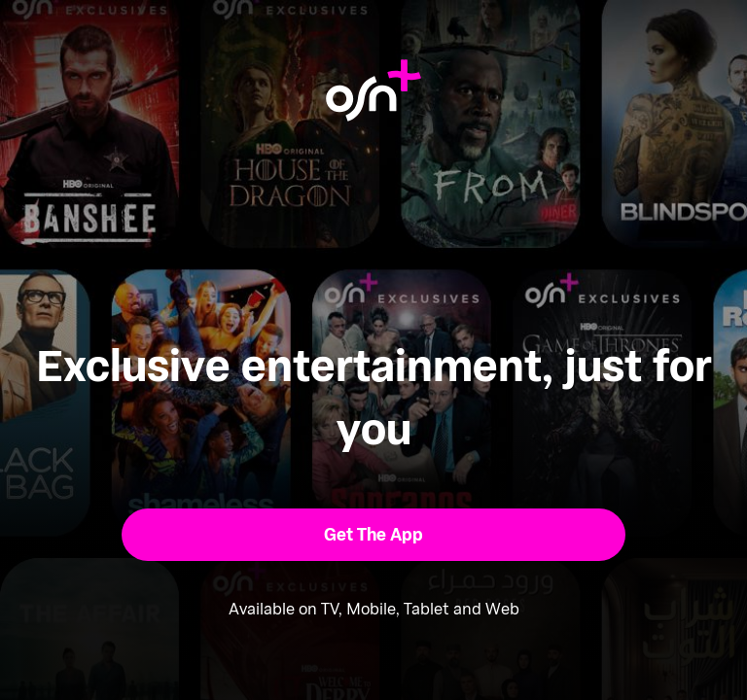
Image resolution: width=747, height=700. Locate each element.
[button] (374, 535)
